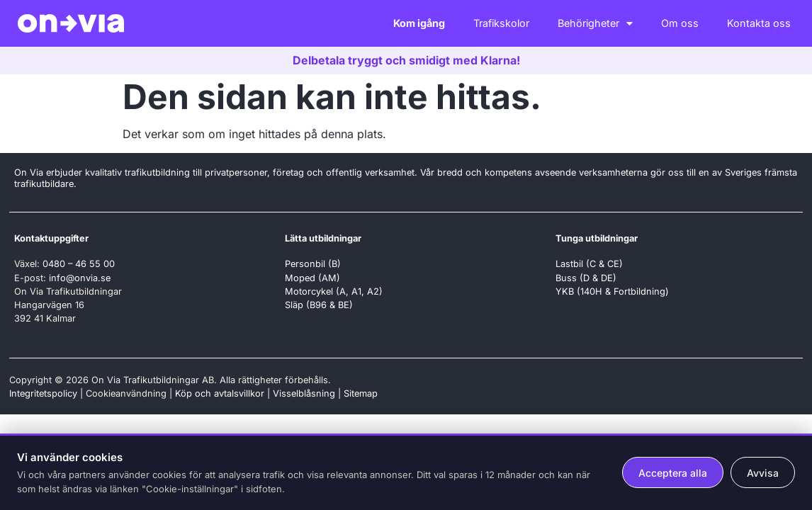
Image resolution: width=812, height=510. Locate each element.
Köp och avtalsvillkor (220, 393)
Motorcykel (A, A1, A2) (334, 291)
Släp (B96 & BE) (319, 305)
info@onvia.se (80, 278)
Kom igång (419, 23)
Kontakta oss (759, 23)
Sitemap (361, 393)
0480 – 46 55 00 (79, 264)
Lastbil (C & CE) (589, 264)
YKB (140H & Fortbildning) (612, 291)
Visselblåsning (304, 393)
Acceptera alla (673, 473)
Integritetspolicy (43, 393)
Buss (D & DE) (586, 278)
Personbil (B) (313, 264)
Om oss (680, 23)
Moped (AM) (312, 278)
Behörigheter (595, 23)
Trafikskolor (501, 23)
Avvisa (763, 473)
